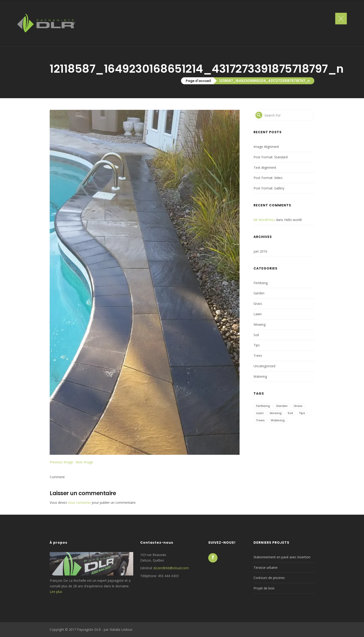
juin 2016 (260, 251)
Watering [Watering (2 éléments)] (278, 420)
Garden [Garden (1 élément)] (282, 406)
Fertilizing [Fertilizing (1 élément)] (263, 406)
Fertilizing (261, 283)
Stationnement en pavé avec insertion (282, 557)
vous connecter (79, 502)
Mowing (260, 324)
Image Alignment (266, 147)
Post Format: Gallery (269, 188)
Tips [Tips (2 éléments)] (302, 413)
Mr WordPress (264, 220)
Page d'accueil (198, 81)
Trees (258, 356)
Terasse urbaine (266, 567)
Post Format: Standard (271, 157)
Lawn (258, 314)
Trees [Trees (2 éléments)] (260, 420)
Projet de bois (264, 588)
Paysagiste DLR (89, 629)
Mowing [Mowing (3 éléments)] (276, 413)
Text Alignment (265, 167)
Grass (258, 304)
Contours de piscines (269, 578)
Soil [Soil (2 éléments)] (290, 413)
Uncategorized (264, 366)
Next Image (84, 462)
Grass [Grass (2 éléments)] (298, 406)
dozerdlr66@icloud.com (171, 568)
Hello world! (293, 220)
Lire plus (56, 592)
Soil (256, 335)
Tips (257, 345)
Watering (260, 376)
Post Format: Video (268, 178)
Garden (259, 293)
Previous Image (61, 462)
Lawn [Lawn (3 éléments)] (260, 413)
